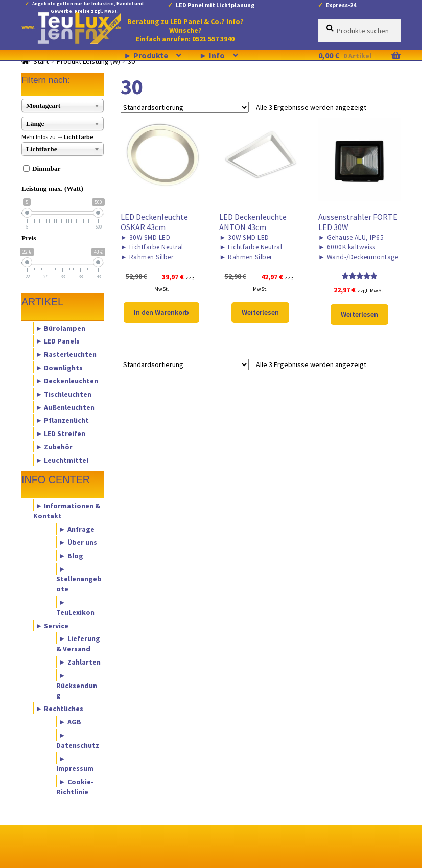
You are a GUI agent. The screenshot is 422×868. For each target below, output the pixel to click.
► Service (52, 625)
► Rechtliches (60, 709)
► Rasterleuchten (66, 354)
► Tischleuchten (64, 394)
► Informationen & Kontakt (67, 511)
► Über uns (78, 542)
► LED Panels (58, 341)
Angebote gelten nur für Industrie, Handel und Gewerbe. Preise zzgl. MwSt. (88, 5)
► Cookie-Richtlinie (75, 787)
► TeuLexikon (75, 607)
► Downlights (60, 368)
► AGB (70, 722)
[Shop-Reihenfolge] (185, 107)
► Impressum (75, 763)
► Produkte (146, 55)
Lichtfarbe (79, 137)
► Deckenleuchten (67, 380)
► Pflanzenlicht (63, 420)
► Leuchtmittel (62, 460)
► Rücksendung (77, 685)
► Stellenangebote (79, 579)
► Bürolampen (61, 328)
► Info (212, 55)
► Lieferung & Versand (78, 644)
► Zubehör (54, 446)
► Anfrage (77, 529)
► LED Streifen (61, 433)
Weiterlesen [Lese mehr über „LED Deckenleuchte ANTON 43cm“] (260, 312)
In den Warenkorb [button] (161, 312)
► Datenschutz (78, 740)
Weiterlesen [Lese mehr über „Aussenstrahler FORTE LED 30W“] (359, 314)
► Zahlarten (80, 662)
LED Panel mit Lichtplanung (215, 5)
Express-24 (341, 5)
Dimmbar (46, 168)
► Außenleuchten (65, 407)
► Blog (71, 555)
